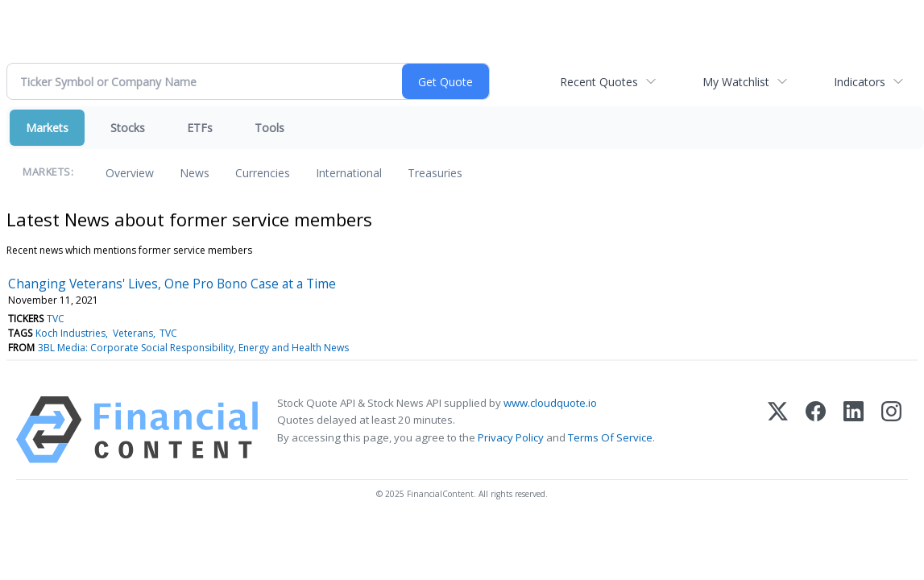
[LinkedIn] (854, 430)
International (349, 173)
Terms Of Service (610, 437)
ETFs (200, 128)
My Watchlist (736, 82)
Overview (130, 173)
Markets (47, 128)
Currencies (263, 173)
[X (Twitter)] (778, 430)
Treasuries (435, 173)
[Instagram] (891, 430)
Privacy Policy (511, 437)
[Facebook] (816, 430)
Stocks (128, 128)
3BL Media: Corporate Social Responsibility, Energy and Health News (193, 348)
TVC (56, 319)
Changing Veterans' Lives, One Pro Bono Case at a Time (172, 284)
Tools (269, 128)
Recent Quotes (599, 82)
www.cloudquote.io (550, 403)
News (195, 173)
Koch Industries (70, 333)
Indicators (860, 82)
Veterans (133, 333)
